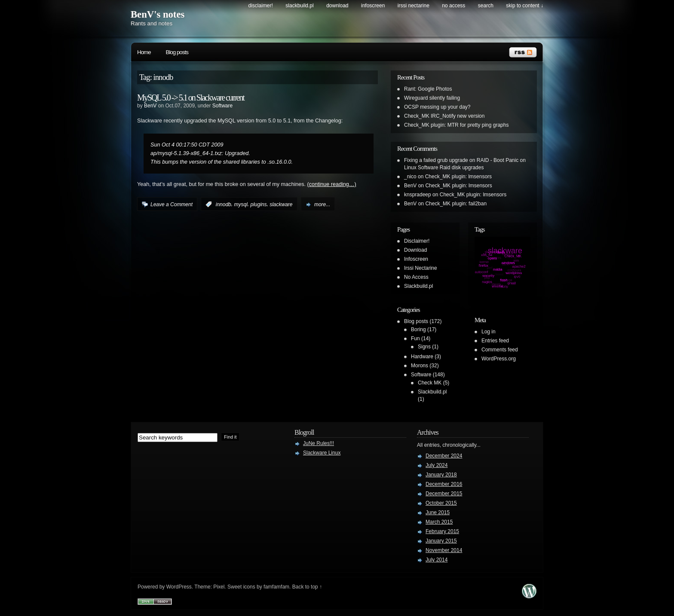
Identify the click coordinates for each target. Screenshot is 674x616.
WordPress (179, 587)
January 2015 (441, 541)
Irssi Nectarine (414, 6)
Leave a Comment (172, 204)
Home (144, 52)
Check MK (430, 383)
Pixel (219, 587)
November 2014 (444, 550)
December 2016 (444, 484)
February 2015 (442, 531)
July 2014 (437, 560)
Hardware (422, 357)
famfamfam (276, 587)
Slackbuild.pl (299, 6)
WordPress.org (499, 359)
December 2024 (444, 456)
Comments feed (500, 350)
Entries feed (495, 341)
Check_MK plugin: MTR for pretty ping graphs (456, 125)
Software (222, 106)
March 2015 (439, 522)
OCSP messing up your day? (437, 107)
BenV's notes (158, 14)
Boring (418, 329)
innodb (224, 204)
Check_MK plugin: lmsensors (458, 177)
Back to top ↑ (307, 587)
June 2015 (438, 512)
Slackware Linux (322, 453)
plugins (258, 204)
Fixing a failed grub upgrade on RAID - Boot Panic (461, 160)
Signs (424, 347)
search (486, 6)
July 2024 (437, 465)
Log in (489, 332)
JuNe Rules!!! (319, 443)
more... (322, 204)
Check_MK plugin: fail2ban (456, 204)
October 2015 (441, 503)
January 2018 (441, 475)
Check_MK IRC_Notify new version (444, 116)
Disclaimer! (261, 6)
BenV (150, 106)
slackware (281, 204)
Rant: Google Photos (428, 89)
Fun (415, 338)
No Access (453, 6)
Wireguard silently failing (432, 98)
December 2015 (444, 494)
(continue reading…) (332, 184)
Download (337, 6)
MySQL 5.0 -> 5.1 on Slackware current (191, 98)
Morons (420, 366)
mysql (240, 204)
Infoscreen (373, 6)
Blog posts (177, 52)
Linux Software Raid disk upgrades (444, 168)
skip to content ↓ (525, 6)
